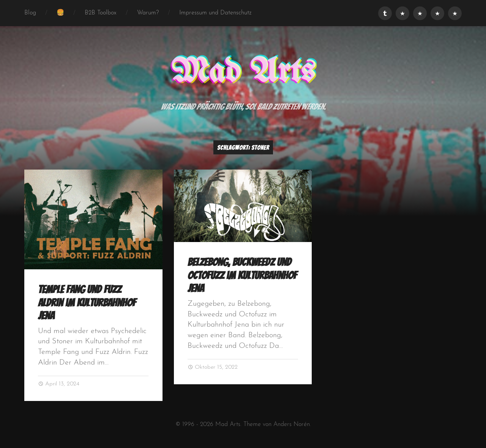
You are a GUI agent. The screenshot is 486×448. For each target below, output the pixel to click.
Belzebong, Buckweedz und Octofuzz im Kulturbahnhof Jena (242, 275)
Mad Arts (243, 72)
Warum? (148, 13)
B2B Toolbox (101, 13)
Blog (30, 13)
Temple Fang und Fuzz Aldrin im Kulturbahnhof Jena (87, 303)
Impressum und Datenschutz (215, 13)
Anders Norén (292, 424)
